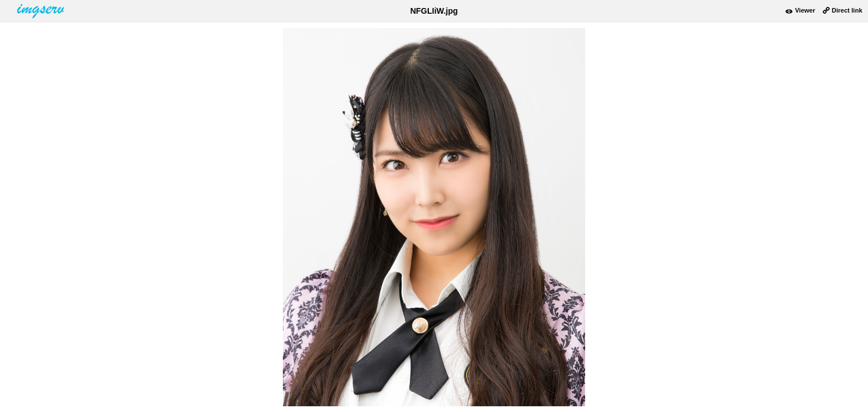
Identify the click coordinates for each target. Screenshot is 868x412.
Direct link (847, 10)
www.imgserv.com (42, 11)
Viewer (805, 10)
